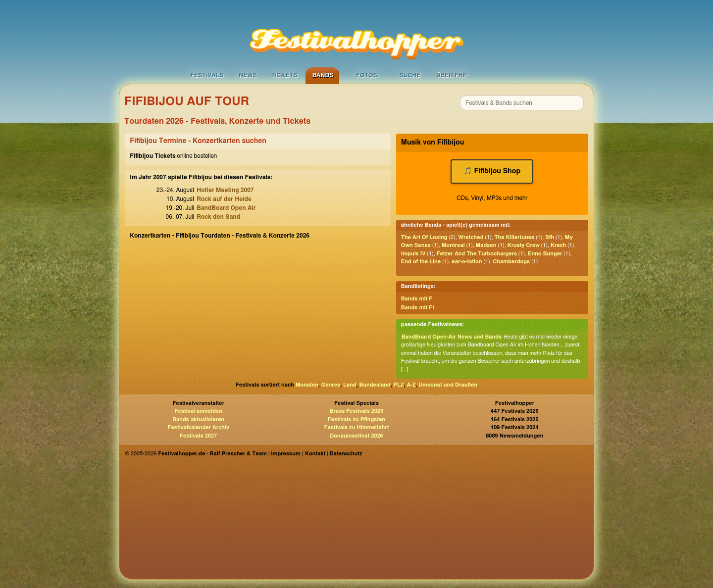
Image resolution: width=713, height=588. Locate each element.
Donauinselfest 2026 (356, 436)
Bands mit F (417, 299)
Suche (410, 75)
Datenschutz (346, 454)
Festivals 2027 (198, 436)
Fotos (366, 75)
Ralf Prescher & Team (238, 454)
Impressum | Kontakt (298, 454)
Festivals (207, 75)
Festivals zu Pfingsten (356, 419)
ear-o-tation (467, 262)
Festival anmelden (198, 411)
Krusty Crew (524, 245)
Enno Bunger (545, 254)
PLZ (399, 385)
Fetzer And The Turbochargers (477, 254)
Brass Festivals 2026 (357, 411)
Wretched (471, 237)
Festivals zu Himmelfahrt (356, 427)
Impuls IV (413, 254)
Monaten (307, 385)
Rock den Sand (218, 217)
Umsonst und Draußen (448, 385)
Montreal (453, 245)
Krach (558, 245)
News (248, 75)
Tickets (284, 75)
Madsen (486, 245)
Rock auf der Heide (224, 199)
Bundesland (375, 385)
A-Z (411, 385)
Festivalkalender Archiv (198, 427)
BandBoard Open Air (226, 208)
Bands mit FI (418, 308)
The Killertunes (514, 237)
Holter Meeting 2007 (225, 190)
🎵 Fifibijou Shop (492, 171)
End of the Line (421, 262)
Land (350, 385)
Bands (323, 75)
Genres (331, 385)
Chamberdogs (512, 262)
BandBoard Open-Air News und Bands (452, 337)
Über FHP (452, 75)
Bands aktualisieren (198, 419)
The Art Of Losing (424, 237)
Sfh (550, 237)
